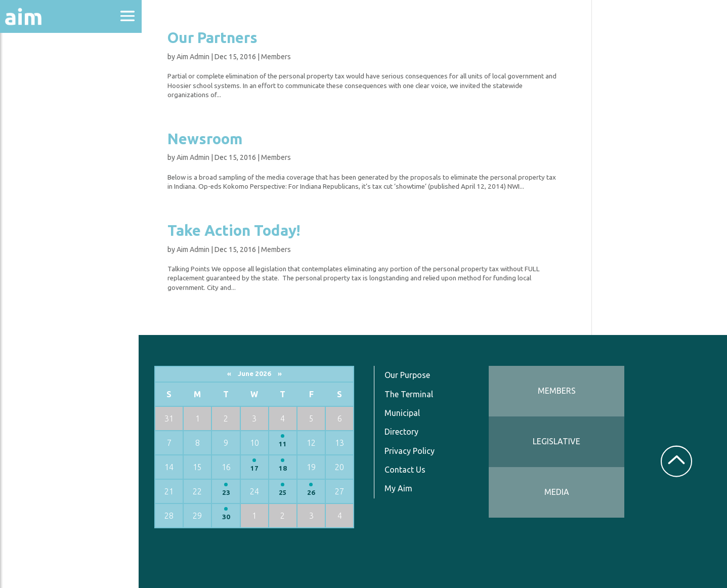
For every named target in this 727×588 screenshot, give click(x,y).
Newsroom (206, 139)
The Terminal (411, 394)
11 (285, 444)
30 (228, 517)
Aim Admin (195, 57)
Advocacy (33, 99)
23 (228, 493)
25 (285, 493)
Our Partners (214, 38)
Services (30, 249)
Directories (37, 153)
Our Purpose (409, 375)
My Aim (400, 488)
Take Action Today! (235, 230)
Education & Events (58, 126)
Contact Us (407, 470)
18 (285, 468)
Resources (34, 222)
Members (277, 57)
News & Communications (51, 187)
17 (256, 468)
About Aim (36, 72)
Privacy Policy (412, 451)
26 (313, 493)
